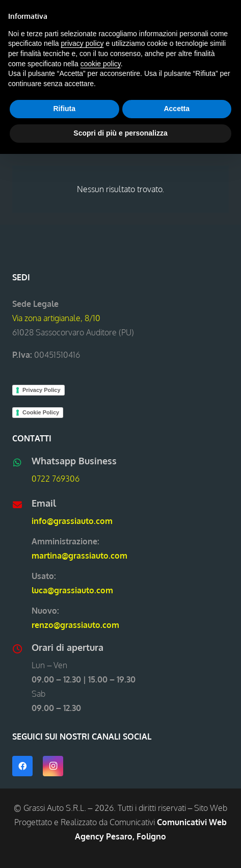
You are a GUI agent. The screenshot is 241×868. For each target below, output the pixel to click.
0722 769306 (56, 479)
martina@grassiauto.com (79, 556)
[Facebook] (22, 766)
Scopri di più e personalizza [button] (120, 133)
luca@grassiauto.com (72, 590)
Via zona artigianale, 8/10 (56, 318)
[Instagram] (53, 766)
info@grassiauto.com (72, 521)
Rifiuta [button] (64, 109)
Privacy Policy (42, 390)
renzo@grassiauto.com (75, 625)
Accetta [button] (177, 109)
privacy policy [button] (83, 43)
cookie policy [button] (101, 64)
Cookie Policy (41, 412)
